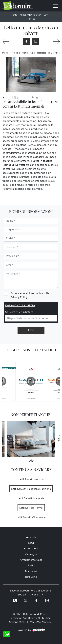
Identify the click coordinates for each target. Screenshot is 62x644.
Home (14, 15)
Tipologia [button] (41, 53)
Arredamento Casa (31, 15)
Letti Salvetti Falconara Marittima (31, 489)
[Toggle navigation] (56, 6)
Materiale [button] (15, 53)
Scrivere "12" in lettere (19, 312)
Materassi (31, 571)
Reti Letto (31, 577)
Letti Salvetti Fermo (31, 508)
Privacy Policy (19, 297)
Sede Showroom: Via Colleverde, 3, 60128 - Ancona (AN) (31, 593)
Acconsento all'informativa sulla (30, 295)
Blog (31, 543)
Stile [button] (33, 53)
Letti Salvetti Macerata (31, 498)
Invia (31, 330)
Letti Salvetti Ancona (31, 479)
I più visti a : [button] (54, 53)
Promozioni (31, 549)
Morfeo (31, 19)
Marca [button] (5, 53)
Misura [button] (25, 53)
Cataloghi (31, 554)
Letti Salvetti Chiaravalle (31, 517)
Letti (46, 15)
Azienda (31, 537)
